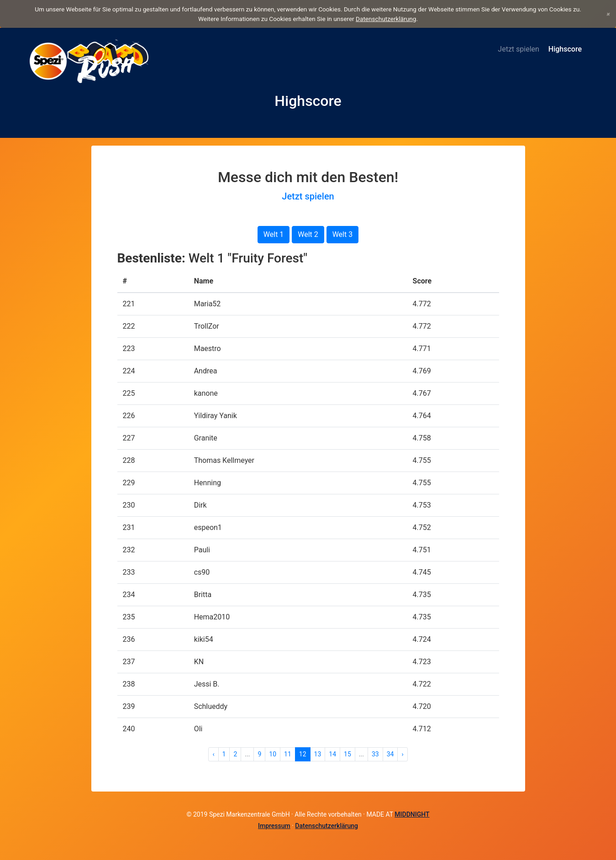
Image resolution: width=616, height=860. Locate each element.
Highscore (565, 49)
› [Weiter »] (402, 754)
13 (318, 754)
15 (347, 754)
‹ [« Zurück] (213, 754)
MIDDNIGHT (412, 814)
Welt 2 (308, 234)
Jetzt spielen (519, 49)
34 (390, 754)
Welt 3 (343, 234)
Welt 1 (274, 234)
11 (288, 754)
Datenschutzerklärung (386, 19)
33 (375, 754)
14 (332, 754)
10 (273, 754)
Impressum (274, 826)
